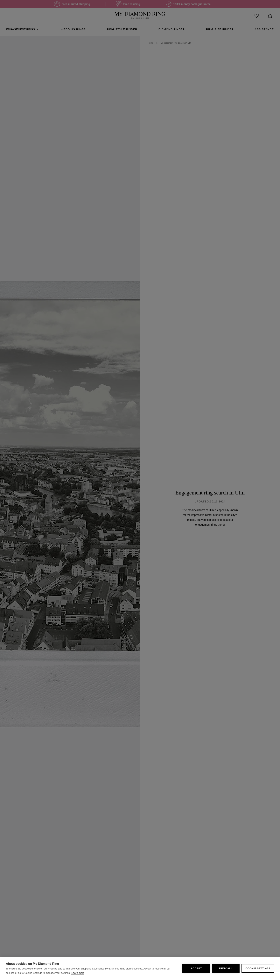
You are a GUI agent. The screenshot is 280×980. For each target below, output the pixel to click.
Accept (196, 968)
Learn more (78, 973)
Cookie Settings (258, 968)
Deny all (226, 968)
